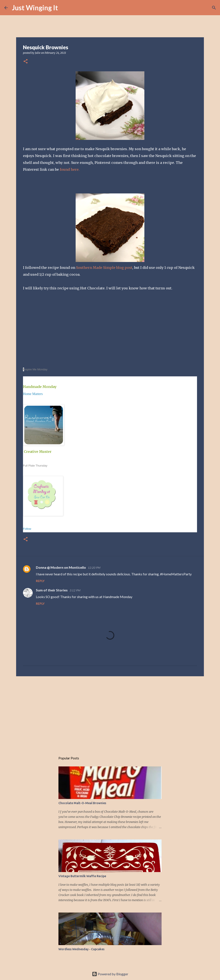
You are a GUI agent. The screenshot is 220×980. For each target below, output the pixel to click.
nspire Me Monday (36, 369)
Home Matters (33, 394)
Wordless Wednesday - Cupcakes (81, 949)
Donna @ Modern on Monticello (61, 567)
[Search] (64, 8)
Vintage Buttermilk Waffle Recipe (82, 876)
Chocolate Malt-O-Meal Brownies (82, 803)
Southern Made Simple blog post (104, 268)
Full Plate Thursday (35, 466)
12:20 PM (94, 568)
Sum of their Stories (52, 590)
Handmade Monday (40, 387)
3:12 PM (75, 590)
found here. (70, 169)
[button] (26, 62)
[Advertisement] (110, 713)
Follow (27, 529)
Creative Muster (38, 452)
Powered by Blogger (110, 974)
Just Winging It (35, 8)
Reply (40, 581)
